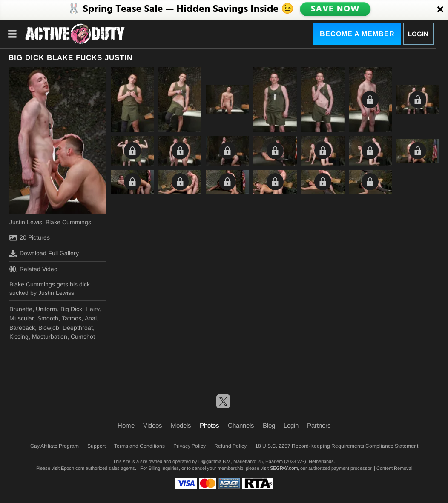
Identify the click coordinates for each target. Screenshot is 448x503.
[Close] (440, 10)
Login (418, 34)
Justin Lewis (26, 222)
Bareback (22, 328)
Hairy (93, 309)
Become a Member (357, 34)
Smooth (48, 318)
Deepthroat (78, 328)
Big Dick (71, 309)
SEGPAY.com (284, 468)
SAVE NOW (335, 9)
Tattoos (72, 318)
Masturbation (50, 337)
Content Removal (394, 468)
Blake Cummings (68, 222)
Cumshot (83, 337)
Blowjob (49, 328)
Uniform (46, 309)
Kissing (19, 337)
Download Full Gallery (44, 254)
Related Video (33, 269)
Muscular (22, 318)
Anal (91, 318)
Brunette (21, 309)
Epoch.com (73, 468)
